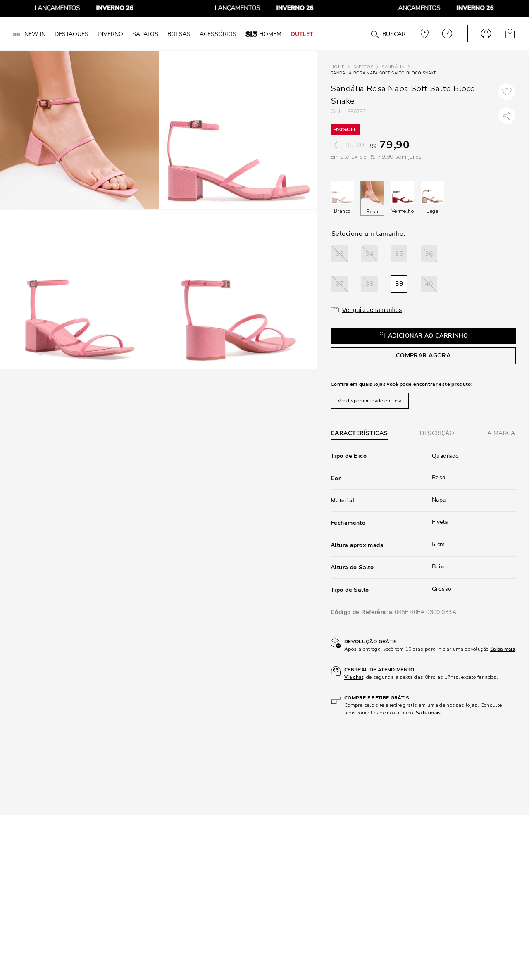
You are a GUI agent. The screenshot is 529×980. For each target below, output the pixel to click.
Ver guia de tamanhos (372, 310)
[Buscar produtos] (375, 35)
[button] (340, 254)
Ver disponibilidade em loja (370, 401)
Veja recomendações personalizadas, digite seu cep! (424, 33)
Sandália (393, 67)
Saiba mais (503, 649)
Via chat (354, 677)
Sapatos (363, 67)
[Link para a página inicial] (337, 67)
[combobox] (360, 34)
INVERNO (110, 34)
